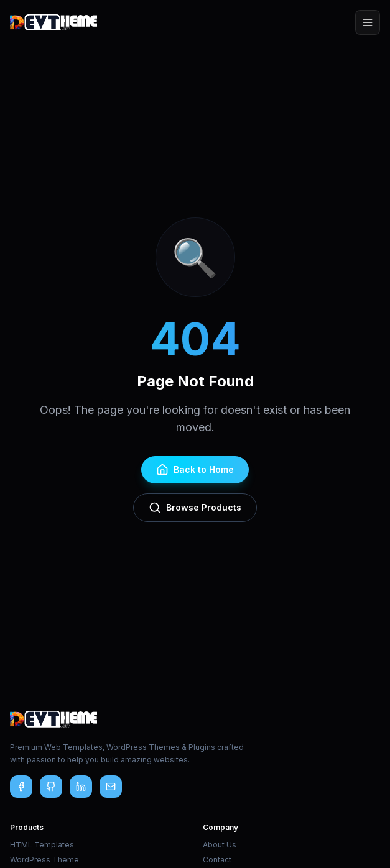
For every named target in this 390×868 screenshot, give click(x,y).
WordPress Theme (44, 860)
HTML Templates (42, 845)
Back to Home (195, 470)
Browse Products (195, 508)
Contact (217, 860)
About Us (220, 845)
